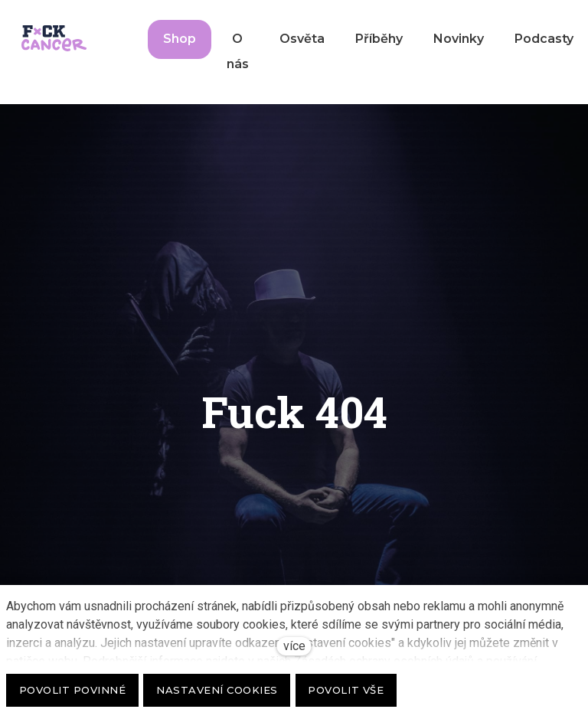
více (294, 646)
